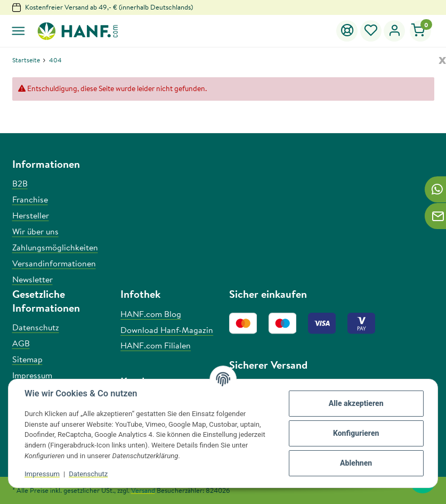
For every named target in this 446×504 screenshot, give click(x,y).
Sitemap (27, 359)
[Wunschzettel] (371, 31)
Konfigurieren (356, 433)
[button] (395, 31)
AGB (21, 343)
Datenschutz (88, 474)
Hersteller (31, 215)
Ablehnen (356, 463)
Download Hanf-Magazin (167, 330)
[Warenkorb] (420, 31)
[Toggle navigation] (18, 31)
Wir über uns (35, 231)
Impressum (42, 474)
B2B (20, 183)
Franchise (30, 199)
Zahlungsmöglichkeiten (55, 247)
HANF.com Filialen (156, 345)
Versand (143, 490)
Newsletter (33, 279)
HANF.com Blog (151, 314)
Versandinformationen (54, 263)
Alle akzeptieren (356, 403)
